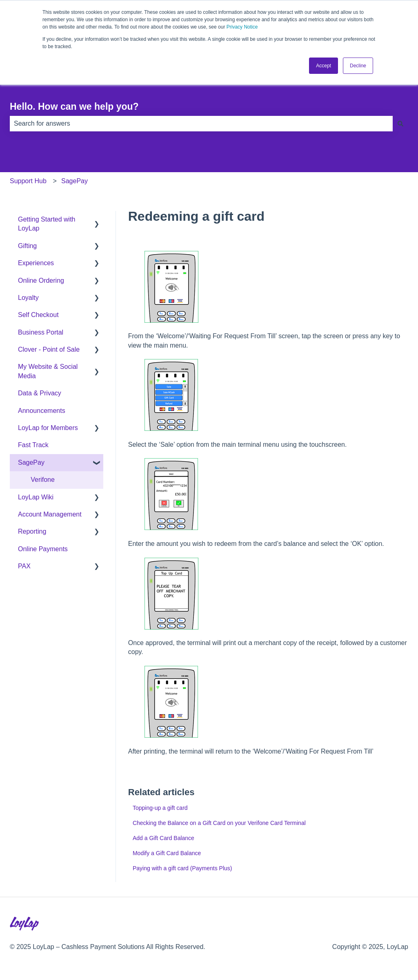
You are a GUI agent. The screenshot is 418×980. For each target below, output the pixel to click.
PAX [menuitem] (24, 566)
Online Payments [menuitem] (43, 549)
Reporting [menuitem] (32, 531)
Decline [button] (358, 66)
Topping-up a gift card (160, 808)
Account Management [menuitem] (50, 514)
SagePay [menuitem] (31, 462)
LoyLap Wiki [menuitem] (36, 497)
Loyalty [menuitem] (28, 298)
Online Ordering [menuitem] (41, 280)
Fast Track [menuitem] (33, 445)
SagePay (74, 181)
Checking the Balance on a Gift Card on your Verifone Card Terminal (219, 823)
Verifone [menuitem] (43, 480)
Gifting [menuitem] (27, 246)
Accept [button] (324, 66)
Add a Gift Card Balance (163, 838)
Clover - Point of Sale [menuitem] (49, 349)
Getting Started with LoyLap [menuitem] (47, 224)
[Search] (400, 124)
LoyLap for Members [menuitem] (48, 428)
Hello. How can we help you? (74, 106)
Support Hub (28, 181)
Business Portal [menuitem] (41, 332)
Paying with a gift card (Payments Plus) (182, 868)
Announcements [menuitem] (42, 411)
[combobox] (201, 124)
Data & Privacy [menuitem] (40, 393)
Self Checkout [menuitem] (38, 315)
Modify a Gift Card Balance (167, 853)
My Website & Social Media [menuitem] (48, 371)
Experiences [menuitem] (36, 263)
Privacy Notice (242, 27)
